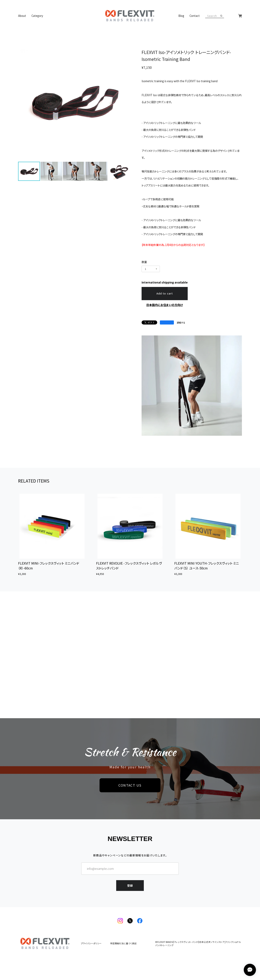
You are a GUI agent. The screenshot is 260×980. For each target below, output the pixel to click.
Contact (195, 16)
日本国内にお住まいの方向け (165, 305)
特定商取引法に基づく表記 (123, 944)
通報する (181, 323)
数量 (144, 262)
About (22, 16)
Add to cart (165, 293)
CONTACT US (130, 785)
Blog (181, 16)
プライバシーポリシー (91, 944)
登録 (130, 886)
